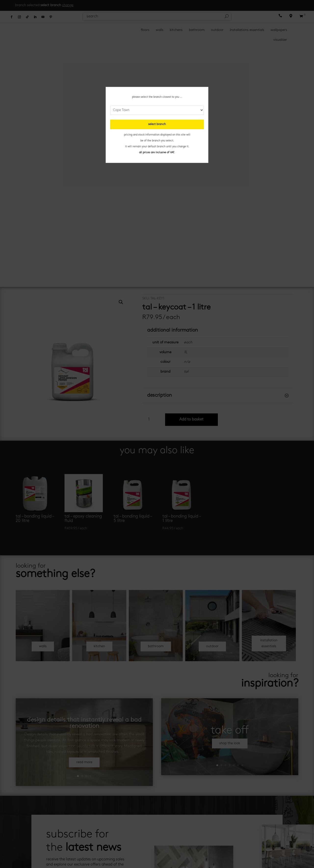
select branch (157, 124)
